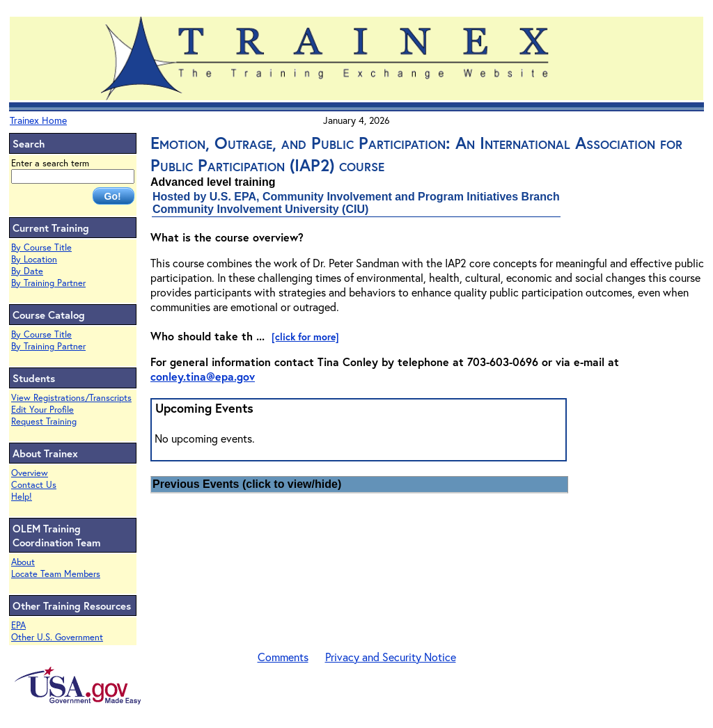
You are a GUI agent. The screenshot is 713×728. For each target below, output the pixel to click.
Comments (283, 657)
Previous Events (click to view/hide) (247, 484)
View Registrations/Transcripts (71, 398)
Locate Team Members (56, 574)
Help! (22, 497)
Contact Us (34, 485)
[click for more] (305, 337)
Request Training (44, 421)
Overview (30, 473)
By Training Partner (48, 283)
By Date (27, 271)
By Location (34, 259)
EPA (18, 625)
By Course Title (41, 247)
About (23, 562)
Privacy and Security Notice (391, 657)
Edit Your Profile (42, 410)
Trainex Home (38, 120)
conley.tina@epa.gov (203, 376)
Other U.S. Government (57, 637)
